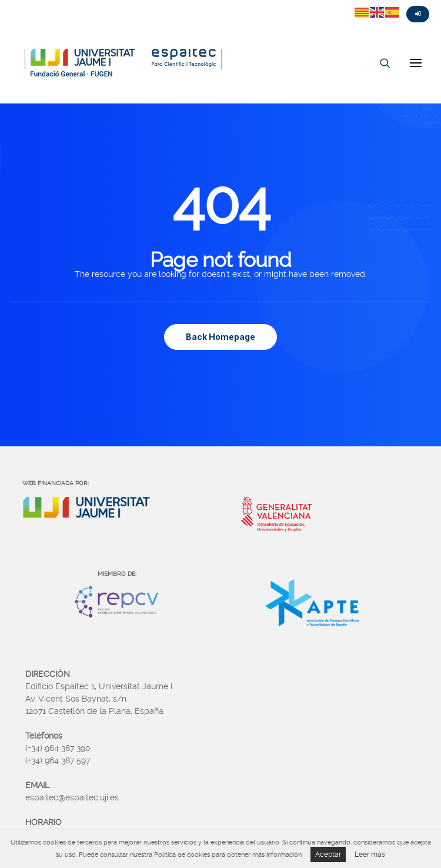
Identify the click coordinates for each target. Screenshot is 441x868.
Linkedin (74, 4)
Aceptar (328, 854)
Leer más (370, 854)
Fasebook (32, 4)
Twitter (11, 4)
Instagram (53, 4)
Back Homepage (220, 337)
